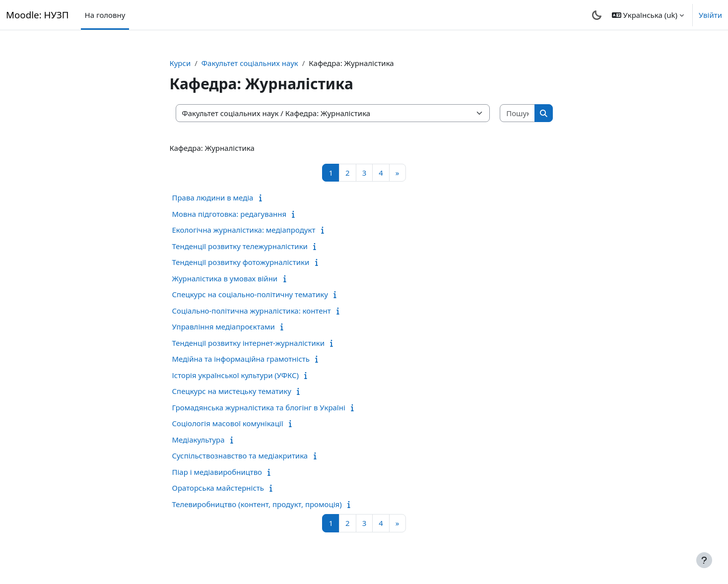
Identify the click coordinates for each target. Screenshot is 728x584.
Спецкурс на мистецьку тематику (232, 391)
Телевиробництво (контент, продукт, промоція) (257, 504)
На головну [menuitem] (105, 15)
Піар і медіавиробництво (217, 472)
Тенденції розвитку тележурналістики (240, 246)
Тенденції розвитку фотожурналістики (241, 262)
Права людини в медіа (213, 197)
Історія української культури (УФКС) (236, 375)
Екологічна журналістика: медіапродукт (244, 230)
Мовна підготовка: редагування (230, 214)
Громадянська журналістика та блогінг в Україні (259, 407)
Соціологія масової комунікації (228, 423)
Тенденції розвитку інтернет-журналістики (249, 343)
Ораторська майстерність (218, 488)
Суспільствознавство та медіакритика (240, 455)
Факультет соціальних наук (250, 63)
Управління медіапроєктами (224, 326)
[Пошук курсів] (518, 113)
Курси (180, 63)
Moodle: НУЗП (37, 15)
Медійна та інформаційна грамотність (241, 359)
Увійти (710, 15)
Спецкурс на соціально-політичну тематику (250, 294)
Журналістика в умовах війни (225, 278)
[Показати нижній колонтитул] (704, 560)
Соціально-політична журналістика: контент (252, 311)
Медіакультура (199, 440)
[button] (648, 15)
